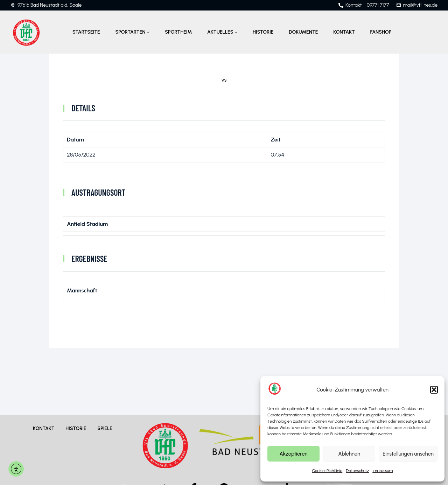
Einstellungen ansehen (408, 454)
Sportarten (131, 32)
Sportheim (178, 32)
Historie (263, 32)
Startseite (86, 32)
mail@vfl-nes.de (420, 5)
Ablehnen (349, 454)
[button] (434, 390)
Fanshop (381, 32)
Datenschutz (357, 471)
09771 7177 (378, 5)
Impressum (383, 471)
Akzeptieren (293, 454)
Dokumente (303, 32)
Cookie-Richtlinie (327, 471)
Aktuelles (220, 32)
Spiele (105, 428)
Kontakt (344, 32)
